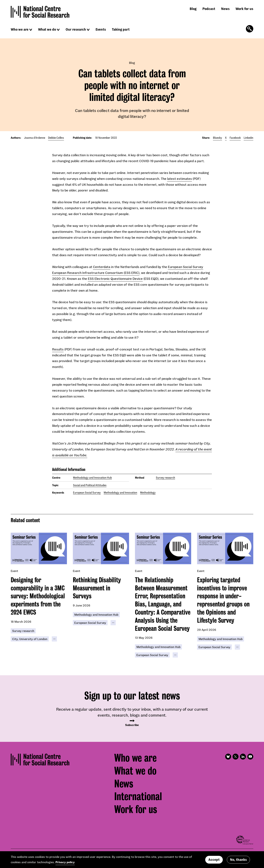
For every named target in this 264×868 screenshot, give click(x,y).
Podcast (209, 9)
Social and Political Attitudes (90, 485)
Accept (214, 860)
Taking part (121, 29)
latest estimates (180, 179)
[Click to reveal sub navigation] (31, 30)
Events (101, 29)
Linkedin (248, 138)
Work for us (244, 9)
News (225, 9)
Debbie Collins (56, 138)
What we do (47, 29)
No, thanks (238, 860)
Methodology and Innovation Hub (92, 478)
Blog (193, 9)
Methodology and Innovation (120, 493)
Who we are (20, 29)
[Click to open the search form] (250, 29)
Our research (76, 29)
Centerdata (102, 267)
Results (58, 349)
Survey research (165, 478)
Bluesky (218, 138)
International (138, 796)
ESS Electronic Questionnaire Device (115, 279)
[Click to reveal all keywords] (54, 639)
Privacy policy (65, 862)
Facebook (235, 138)
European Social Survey (87, 493)
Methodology (148, 493)
